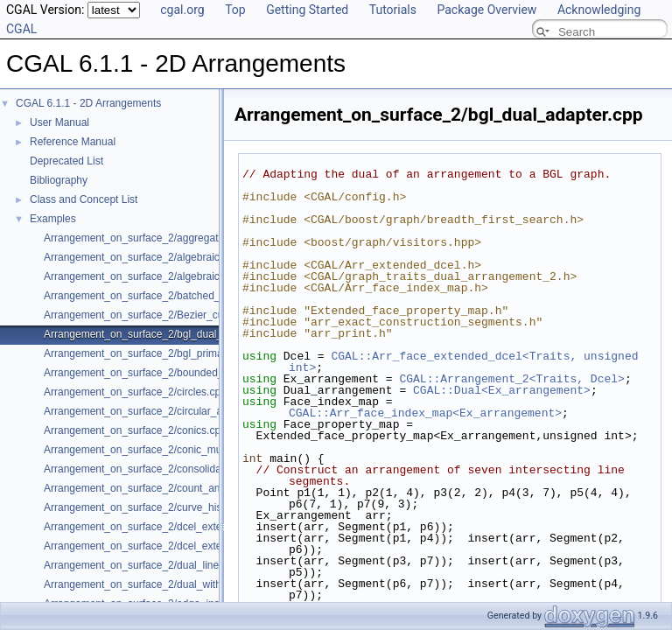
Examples (53, 219)
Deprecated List (66, 161)
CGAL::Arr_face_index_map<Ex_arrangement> (425, 413)
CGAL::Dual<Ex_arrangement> (502, 390)
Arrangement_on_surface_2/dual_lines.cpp (144, 565)
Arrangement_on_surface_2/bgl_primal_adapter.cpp (165, 353)
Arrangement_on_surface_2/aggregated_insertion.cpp (170, 238)
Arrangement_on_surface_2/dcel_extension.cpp (155, 527)
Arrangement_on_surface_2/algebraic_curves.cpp (160, 257)
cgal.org (182, 10)
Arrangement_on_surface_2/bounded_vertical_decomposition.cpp (197, 373)
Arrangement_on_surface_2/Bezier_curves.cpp (154, 315)
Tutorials (393, 10)
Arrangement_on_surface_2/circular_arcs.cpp (150, 411)
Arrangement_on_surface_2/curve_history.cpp (151, 507)
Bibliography (59, 180)
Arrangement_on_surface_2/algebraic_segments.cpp (167, 276)
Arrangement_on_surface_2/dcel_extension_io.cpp (162, 546)
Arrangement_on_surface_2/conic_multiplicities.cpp (164, 450)
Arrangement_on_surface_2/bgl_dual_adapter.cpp (161, 334)
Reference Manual (73, 142)
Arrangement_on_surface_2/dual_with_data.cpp (156, 584)
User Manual (59, 122)
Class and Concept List (84, 199)
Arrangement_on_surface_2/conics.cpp (135, 430)
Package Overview (486, 10)
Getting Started (307, 10)
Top (235, 10)
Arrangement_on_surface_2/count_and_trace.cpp (159, 488)
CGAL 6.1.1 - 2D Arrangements (88, 103)
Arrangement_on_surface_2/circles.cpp (135, 392)
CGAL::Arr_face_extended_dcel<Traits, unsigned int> (467, 362)
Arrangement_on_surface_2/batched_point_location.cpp (174, 296)
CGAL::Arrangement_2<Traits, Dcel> (511, 379)
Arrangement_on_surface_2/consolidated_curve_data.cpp (178, 469)
